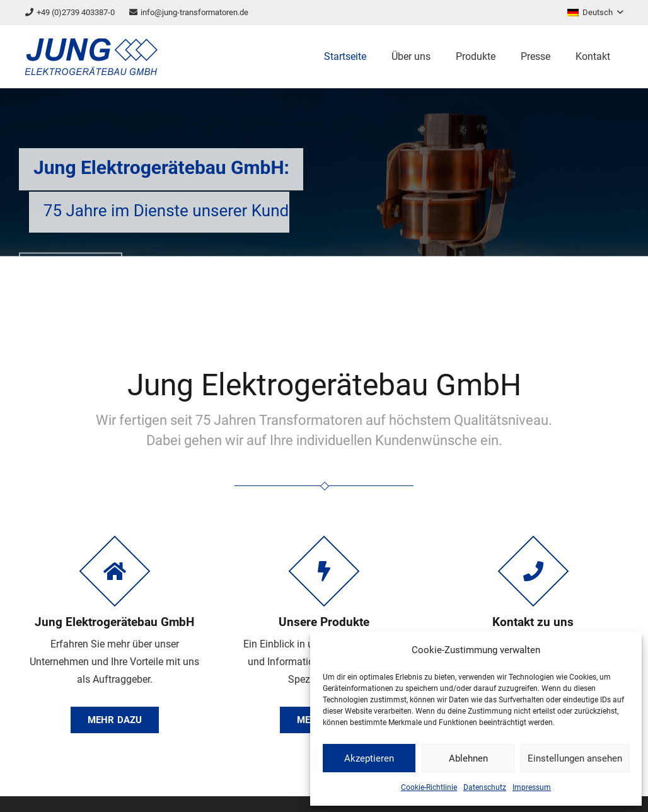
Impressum (532, 787)
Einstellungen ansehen (575, 758)
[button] (595, 13)
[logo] (91, 57)
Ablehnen (468, 758)
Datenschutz (485, 787)
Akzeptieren (369, 758)
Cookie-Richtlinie (429, 787)
